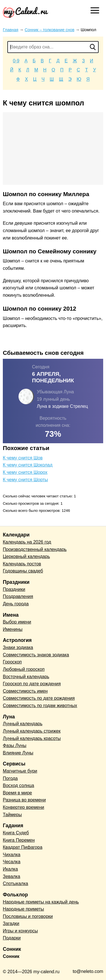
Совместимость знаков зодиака (36, 655)
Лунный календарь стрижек (32, 731)
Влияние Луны (18, 753)
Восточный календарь (26, 677)
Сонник (11, 956)
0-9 (16, 61)
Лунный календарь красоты (32, 738)
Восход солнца (19, 785)
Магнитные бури (20, 771)
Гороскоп (12, 662)
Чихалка (12, 855)
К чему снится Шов (23, 458)
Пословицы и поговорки (28, 916)
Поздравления (18, 596)
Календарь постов (22, 564)
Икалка (10, 869)
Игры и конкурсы (20, 931)
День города (16, 604)
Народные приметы (23, 909)
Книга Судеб (16, 833)
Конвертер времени (23, 807)
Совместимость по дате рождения (39, 698)
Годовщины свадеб (23, 571)
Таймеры (12, 815)
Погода (10, 778)
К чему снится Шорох (25, 472)
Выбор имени (17, 622)
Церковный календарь (26, 556)
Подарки (12, 938)
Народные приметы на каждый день (41, 902)
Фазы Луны (15, 745)
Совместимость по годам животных (40, 706)
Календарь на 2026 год (27, 542)
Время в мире (17, 793)
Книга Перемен (19, 840)
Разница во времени (24, 800)
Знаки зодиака (18, 647)
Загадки (11, 923)
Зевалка (11, 876)
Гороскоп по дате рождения (32, 684)
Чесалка (12, 862)
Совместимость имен (25, 691)
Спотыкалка (15, 884)
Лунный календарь (23, 724)
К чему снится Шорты (25, 480)
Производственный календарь (35, 549)
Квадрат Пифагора (23, 847)
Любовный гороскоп (24, 669)
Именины (13, 629)
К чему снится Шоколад (28, 465)
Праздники (14, 589)
